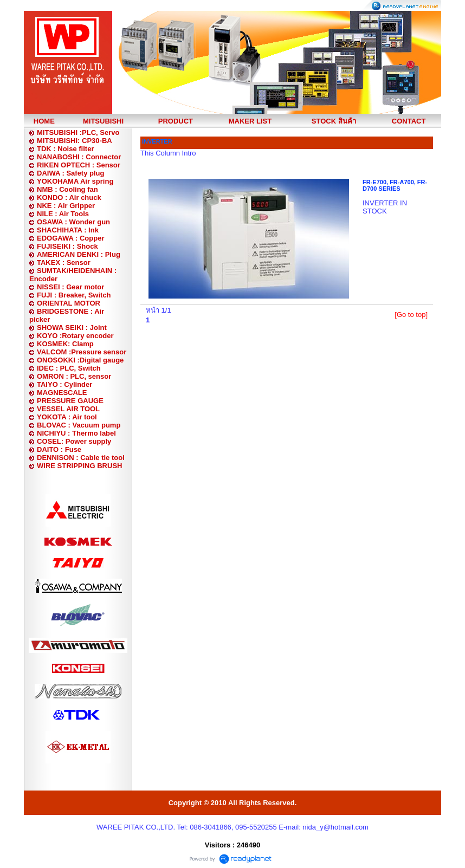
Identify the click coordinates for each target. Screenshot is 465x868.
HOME (44, 121)
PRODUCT (176, 121)
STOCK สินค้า (334, 121)
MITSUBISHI (103, 121)
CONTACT (409, 121)
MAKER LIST (250, 121)
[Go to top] (411, 315)
